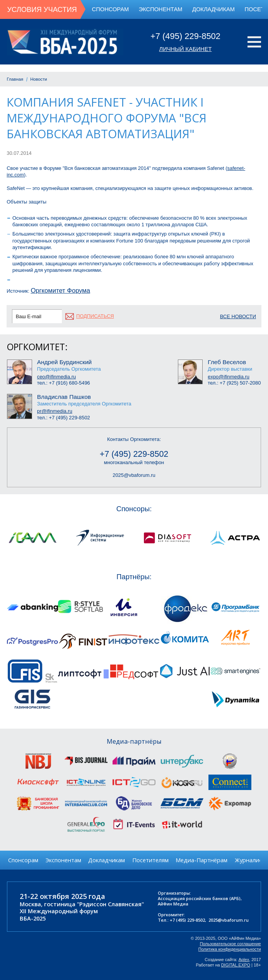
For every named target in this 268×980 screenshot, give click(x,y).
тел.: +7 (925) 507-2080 (234, 383)
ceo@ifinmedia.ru (56, 377)
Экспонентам (161, 9)
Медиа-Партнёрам (201, 860)
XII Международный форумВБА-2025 (59, 915)
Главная (15, 79)
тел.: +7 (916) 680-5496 (64, 383)
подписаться (95, 316)
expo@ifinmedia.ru (229, 377)
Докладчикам (213, 9)
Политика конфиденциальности (230, 949)
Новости (38, 79)
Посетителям (150, 860)
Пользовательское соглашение (230, 944)
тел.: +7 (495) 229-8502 (64, 418)
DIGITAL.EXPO (236, 965)
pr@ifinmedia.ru (55, 411)
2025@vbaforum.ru (134, 475)
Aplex (244, 960)
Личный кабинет (186, 49)
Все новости (238, 316)
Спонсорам (111, 9)
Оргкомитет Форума (60, 291)
